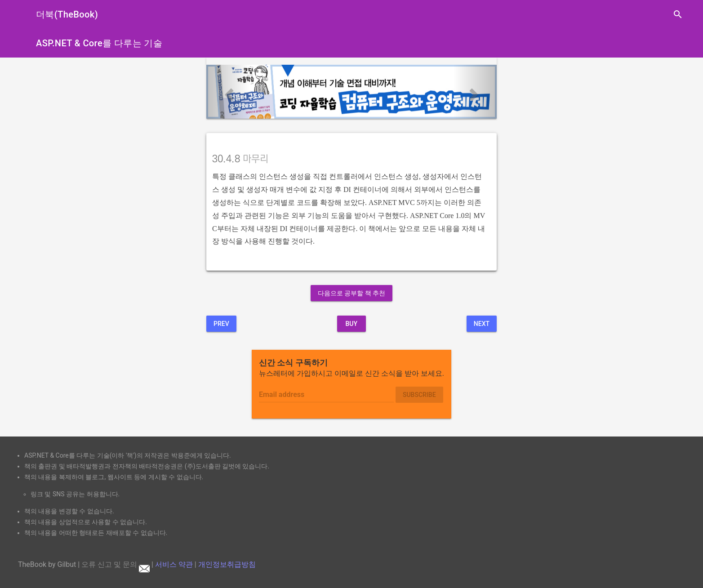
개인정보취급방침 (227, 564)
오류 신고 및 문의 (116, 564)
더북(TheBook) (67, 14)
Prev (221, 324)
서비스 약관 (174, 564)
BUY (351, 324)
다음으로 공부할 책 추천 (351, 293)
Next (482, 324)
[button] (228, 91)
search (678, 14)
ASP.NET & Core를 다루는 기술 (99, 43)
